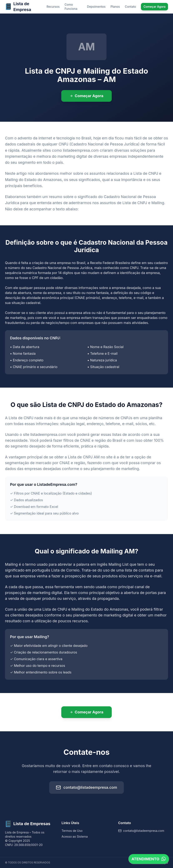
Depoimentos (96, 7)
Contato (130, 7)
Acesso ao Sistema (75, 836)
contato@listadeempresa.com (86, 787)
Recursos (53, 7)
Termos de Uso (72, 831)
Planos (115, 7)
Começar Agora (154, 7)
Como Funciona (71, 7)
